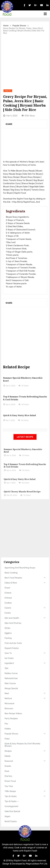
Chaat (7, 588)
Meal (7, 693)
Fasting (8, 638)
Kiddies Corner (11, 673)
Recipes (8, 751)
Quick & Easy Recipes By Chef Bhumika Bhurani (22, 745)
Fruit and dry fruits (13, 643)
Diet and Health (12, 618)
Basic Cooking (11, 573)
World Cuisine (11, 821)
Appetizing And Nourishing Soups (20, 568)
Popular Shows (19, 26)
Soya (7, 771)
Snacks (8, 766)
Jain (6, 668)
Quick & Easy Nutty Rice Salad (19, 415)
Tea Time (9, 786)
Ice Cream (9, 658)
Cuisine (8, 608)
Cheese (8, 593)
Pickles (8, 729)
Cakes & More (11, 583)
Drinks (7, 628)
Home (6, 26)
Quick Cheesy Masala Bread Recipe (22, 492)
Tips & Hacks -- (12, 801)
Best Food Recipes (13, 578)
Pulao (7, 739)
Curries (8, 613)
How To (8, 653)
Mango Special (11, 688)
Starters (8, 776)
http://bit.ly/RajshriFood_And (26, 202)
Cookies (8, 603)
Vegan (7, 816)
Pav (6, 724)
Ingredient (9, 663)
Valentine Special (12, 811)
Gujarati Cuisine (12, 648)
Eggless (8, 633)
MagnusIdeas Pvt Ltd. (37, 864)
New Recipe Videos (13, 713)
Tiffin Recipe (10, 791)
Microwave (9, 703)
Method (8, 698)
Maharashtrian (11, 678)
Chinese (8, 598)
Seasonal (9, 761)
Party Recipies (11, 719)
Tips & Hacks (11, 796)
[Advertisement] (25, 62)
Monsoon (9, 708)
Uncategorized (11, 806)
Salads (8, 756)
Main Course (10, 683)
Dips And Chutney (13, 623)
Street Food (10, 781)
